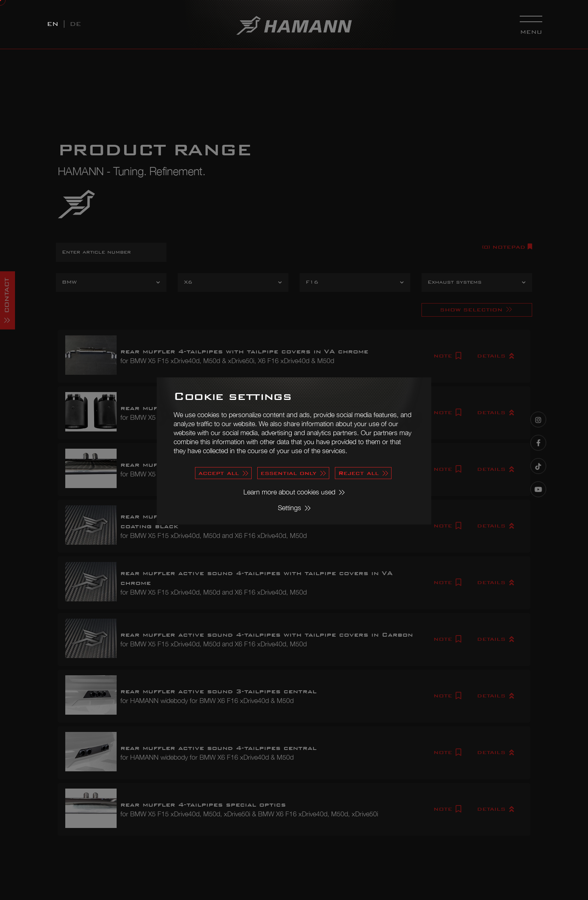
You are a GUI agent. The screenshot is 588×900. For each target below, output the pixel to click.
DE (75, 24)
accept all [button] (219, 473)
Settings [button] (289, 508)
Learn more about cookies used (289, 492)
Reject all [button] (358, 473)
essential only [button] (289, 473)
